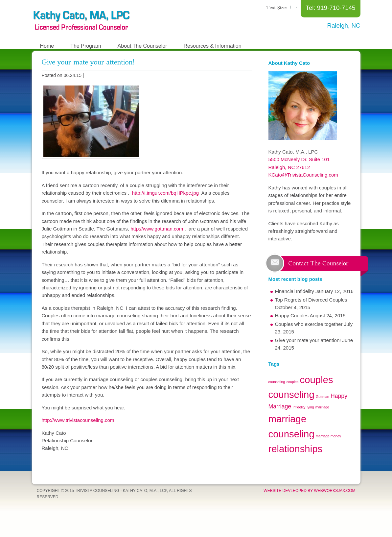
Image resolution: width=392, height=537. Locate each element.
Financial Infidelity (295, 291)
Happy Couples (292, 316)
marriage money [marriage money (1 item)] (328, 436)
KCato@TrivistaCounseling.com (303, 175)
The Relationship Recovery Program (81, 20)
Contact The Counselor (319, 263)
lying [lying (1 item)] (311, 407)
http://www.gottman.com (157, 229)
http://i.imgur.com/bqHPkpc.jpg (165, 193)
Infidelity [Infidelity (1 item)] (299, 407)
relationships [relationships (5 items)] (296, 449)
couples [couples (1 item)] (293, 382)
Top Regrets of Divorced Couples (311, 300)
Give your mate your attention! (88, 62)
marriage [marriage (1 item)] (322, 407)
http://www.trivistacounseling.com (78, 420)
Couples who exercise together (309, 324)
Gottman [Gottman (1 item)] (323, 397)
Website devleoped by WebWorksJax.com (309, 491)
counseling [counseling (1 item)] (277, 382)
